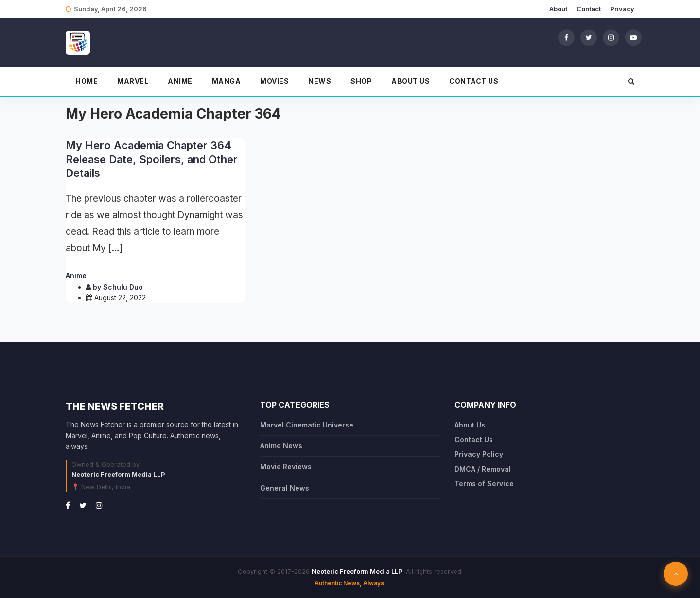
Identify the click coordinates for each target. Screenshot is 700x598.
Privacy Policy (479, 454)
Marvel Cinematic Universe (307, 425)
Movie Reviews (286, 467)
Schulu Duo (123, 287)
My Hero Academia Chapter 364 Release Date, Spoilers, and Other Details (152, 159)
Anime (180, 81)
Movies (274, 81)
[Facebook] (566, 37)
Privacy (622, 9)
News (320, 81)
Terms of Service (484, 484)
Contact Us (474, 81)
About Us (411, 81)
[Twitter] (589, 37)
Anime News (281, 446)
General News (285, 488)
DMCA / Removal (483, 469)
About (558, 9)
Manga (227, 81)
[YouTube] (633, 37)
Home (87, 81)
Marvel (133, 81)
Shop (361, 81)
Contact (589, 9)
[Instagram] (611, 37)
